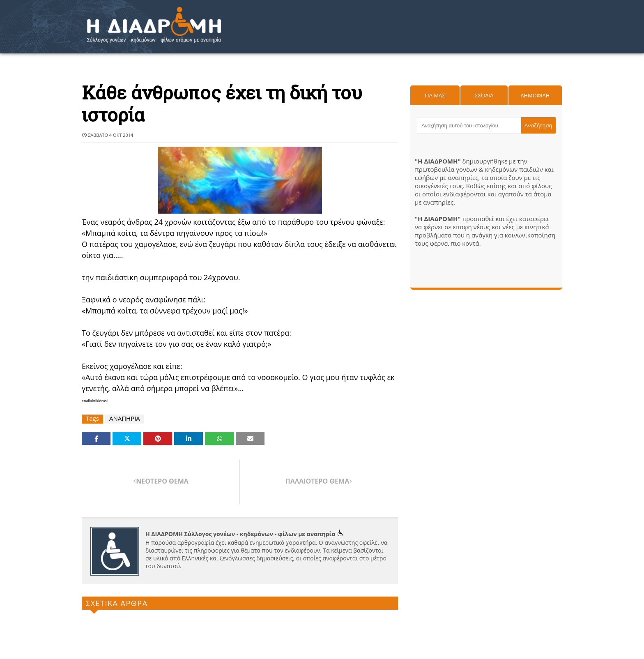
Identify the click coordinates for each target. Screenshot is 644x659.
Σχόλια (484, 95)
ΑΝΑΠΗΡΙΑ (125, 418)
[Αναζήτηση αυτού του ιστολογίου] (469, 125)
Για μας (435, 95)
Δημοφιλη (535, 95)
